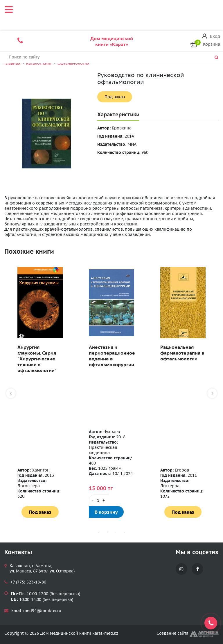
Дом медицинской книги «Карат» (112, 41)
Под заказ (115, 97)
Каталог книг (39, 63)
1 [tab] (98, 532)
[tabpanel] (40, 392)
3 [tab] (116, 532)
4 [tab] (125, 532)
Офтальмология (73, 63)
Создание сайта (188, 633)
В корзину (106, 512)
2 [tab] (107, 532)
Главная (12, 63)
